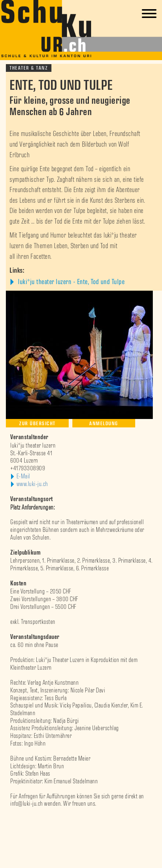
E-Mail (23, 477)
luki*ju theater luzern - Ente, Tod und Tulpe (71, 282)
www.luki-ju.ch (32, 484)
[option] (81, 819)
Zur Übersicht (37, 424)
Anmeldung (104, 424)
